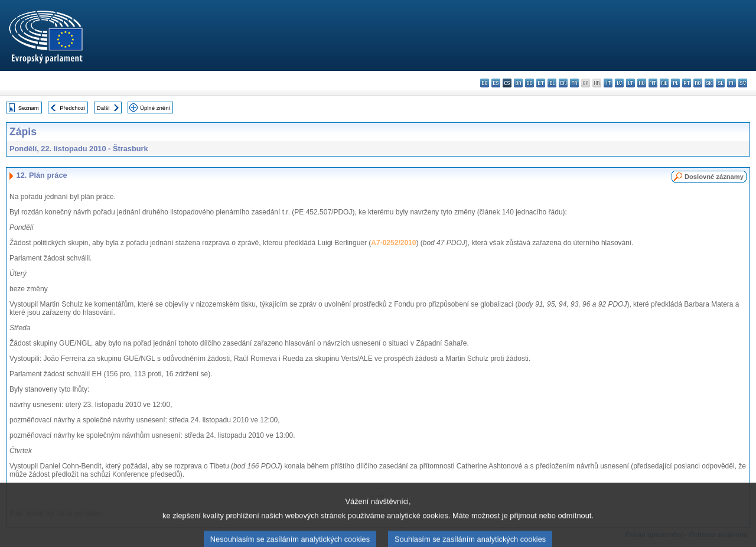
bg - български (485, 83)
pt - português (687, 83)
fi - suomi (731, 83)
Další (103, 108)
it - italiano (608, 83)
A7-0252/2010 (393, 243)
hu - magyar (642, 83)
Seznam (29, 108)
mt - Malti (653, 83)
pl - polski (675, 83)
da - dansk (518, 83)
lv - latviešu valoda (619, 83)
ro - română (698, 83)
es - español (496, 83)
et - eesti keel (541, 83)
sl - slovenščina (720, 83)
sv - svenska (743, 83)
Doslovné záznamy (714, 177)
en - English (563, 83)
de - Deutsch (529, 83)
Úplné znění (155, 108)
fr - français (574, 83)
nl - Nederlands (664, 83)
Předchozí (72, 108)
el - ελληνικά (552, 83)
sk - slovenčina (709, 83)
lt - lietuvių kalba (630, 83)
